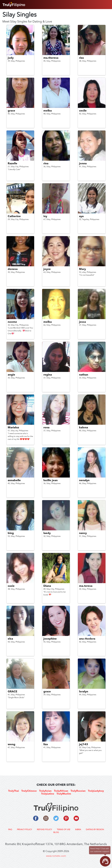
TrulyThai (14, 791)
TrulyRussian (78, 791)
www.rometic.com (56, 856)
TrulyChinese (29, 791)
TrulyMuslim (64, 794)
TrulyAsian (45, 791)
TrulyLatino (48, 794)
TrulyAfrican (61, 791)
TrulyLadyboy (96, 791)
